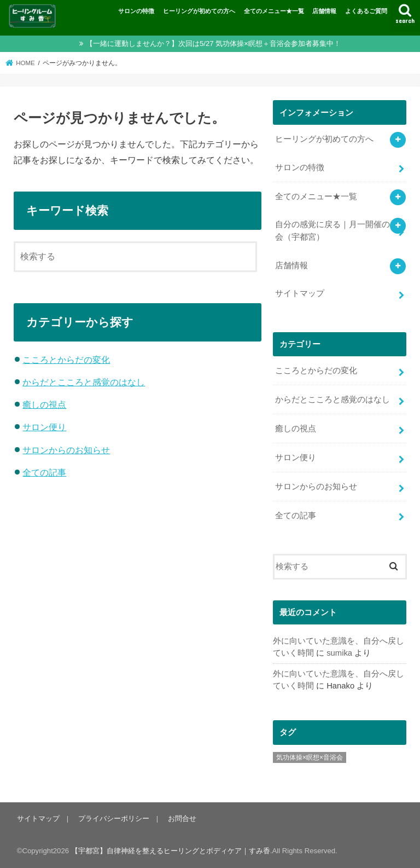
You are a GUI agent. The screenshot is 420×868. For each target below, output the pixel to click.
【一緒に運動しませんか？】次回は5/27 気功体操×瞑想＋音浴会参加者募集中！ (213, 44)
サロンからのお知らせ (66, 450)
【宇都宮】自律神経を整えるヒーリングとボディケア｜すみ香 (171, 851)
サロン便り (44, 427)
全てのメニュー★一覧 (274, 11)
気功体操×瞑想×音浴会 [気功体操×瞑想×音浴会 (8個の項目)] (310, 757)
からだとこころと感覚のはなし (84, 382)
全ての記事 (44, 472)
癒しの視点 (44, 404)
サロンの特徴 (136, 11)
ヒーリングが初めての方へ (199, 11)
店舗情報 (324, 11)
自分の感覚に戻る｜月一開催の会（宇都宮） (332, 230)
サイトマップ (300, 293)
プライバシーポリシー (114, 818)
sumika (339, 653)
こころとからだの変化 (66, 360)
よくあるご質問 (366, 11)
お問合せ (182, 818)
